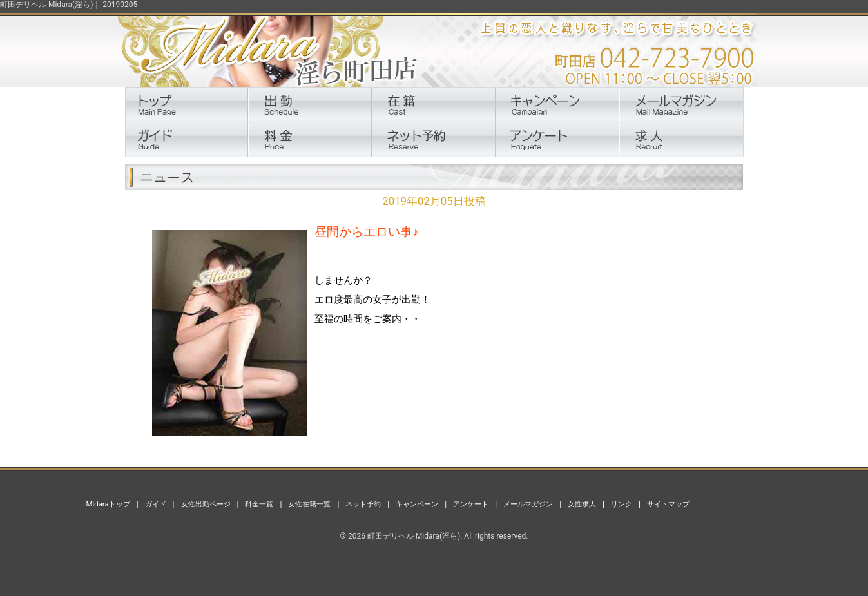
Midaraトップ (108, 504)
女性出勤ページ (206, 504)
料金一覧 (259, 504)
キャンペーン (417, 504)
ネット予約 (363, 504)
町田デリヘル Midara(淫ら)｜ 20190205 (69, 5)
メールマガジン (528, 504)
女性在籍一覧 (309, 504)
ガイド (156, 504)
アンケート (471, 504)
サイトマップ (668, 504)
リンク (622, 504)
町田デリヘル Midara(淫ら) (414, 536)
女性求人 (582, 504)
